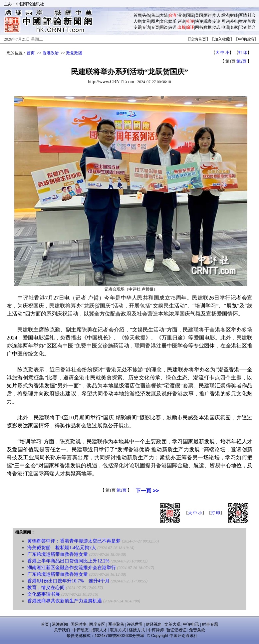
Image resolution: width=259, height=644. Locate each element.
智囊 (252, 21)
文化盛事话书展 (44, 594)
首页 (137, 15)
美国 (199, 15)
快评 (199, 21)
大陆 (164, 15)
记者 (243, 27)
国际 (190, 15)
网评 (225, 21)
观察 (208, 21)
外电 (234, 21)
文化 (164, 21)
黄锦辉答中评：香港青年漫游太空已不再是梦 (74, 541)
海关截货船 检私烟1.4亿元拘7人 (62, 548)
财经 (234, 15)
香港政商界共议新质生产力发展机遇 (65, 601)
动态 (216, 27)
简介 (252, 27)
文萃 (146, 21)
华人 (216, 15)
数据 (208, 27)
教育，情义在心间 (46, 588)
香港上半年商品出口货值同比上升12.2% (68, 561)
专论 (216, 21)
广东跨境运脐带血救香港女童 (58, 554)
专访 (146, 27)
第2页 (241, 61)
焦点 (155, 15)
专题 (137, 27)
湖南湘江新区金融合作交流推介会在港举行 (72, 568)
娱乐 (172, 21)
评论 (181, 21)
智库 (243, 21)
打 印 (243, 53)
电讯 (225, 27)
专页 (155, 27)
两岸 (208, 15)
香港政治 (51, 53)
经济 (225, 15)
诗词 (172, 27)
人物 (137, 21)
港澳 (181, 15)
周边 (164, 27)
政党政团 (74, 53)
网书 (199, 27)
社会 (252, 15)
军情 (243, 15)
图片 (155, 21)
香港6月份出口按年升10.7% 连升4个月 (68, 581)
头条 (146, 15)
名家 (234, 27)
